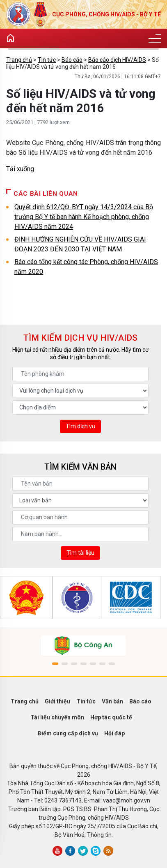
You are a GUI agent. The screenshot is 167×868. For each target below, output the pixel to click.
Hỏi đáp (114, 733)
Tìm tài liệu (80, 553)
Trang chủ (19, 60)
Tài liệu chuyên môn (57, 717)
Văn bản (112, 701)
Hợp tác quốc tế (111, 717)
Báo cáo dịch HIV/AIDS (117, 60)
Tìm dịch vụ (80, 426)
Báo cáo (72, 60)
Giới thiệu (57, 701)
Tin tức (47, 60)
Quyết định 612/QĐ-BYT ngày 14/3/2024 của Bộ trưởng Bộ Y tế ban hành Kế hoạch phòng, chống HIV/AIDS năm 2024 (84, 217)
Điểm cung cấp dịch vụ (68, 733)
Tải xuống (20, 169)
